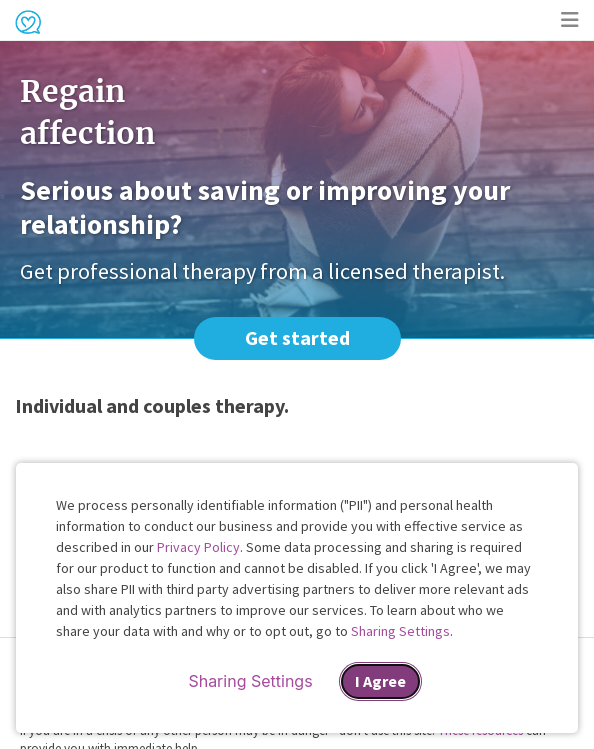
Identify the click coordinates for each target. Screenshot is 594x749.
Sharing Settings (400, 631)
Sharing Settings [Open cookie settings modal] (250, 681)
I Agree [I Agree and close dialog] (380, 681)
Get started (297, 337)
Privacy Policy (198, 547)
